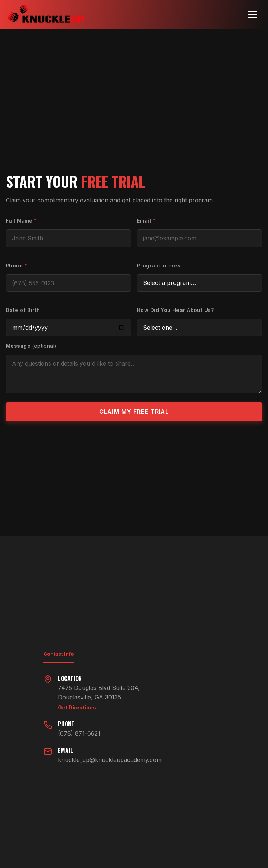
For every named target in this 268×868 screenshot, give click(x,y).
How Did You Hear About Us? (175, 310)
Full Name (21, 221)
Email (146, 221)
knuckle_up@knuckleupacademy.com (110, 760)
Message (31, 346)
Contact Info (59, 654)
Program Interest (160, 266)
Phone (16, 266)
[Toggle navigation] (252, 14)
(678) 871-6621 (79, 733)
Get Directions (77, 707)
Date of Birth (23, 310)
